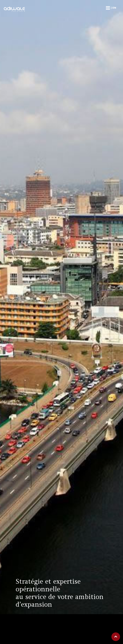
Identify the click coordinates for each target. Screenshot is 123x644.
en (114, 8)
